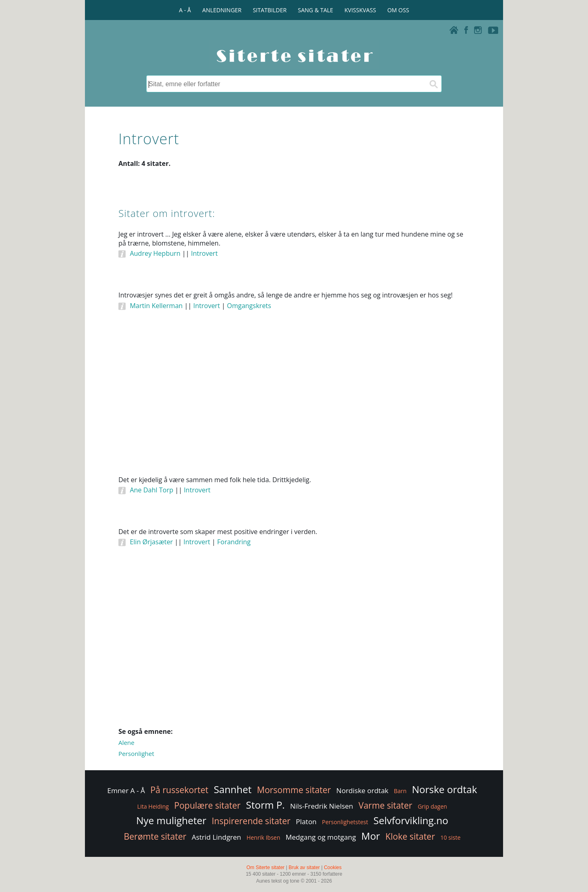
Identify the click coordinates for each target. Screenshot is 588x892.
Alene (126, 742)
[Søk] (433, 84)
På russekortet (179, 790)
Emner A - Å (126, 790)
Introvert (204, 253)
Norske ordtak (445, 789)
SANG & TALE (316, 10)
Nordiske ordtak (363, 790)
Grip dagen (432, 806)
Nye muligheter (171, 820)
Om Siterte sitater (265, 867)
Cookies (333, 867)
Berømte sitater (155, 836)
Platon (306, 822)
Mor (371, 836)
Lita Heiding (153, 806)
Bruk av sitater (304, 867)
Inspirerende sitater (251, 821)
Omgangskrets (249, 306)
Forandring (234, 542)
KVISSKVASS (360, 10)
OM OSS (398, 10)
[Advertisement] (294, 404)
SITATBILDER (270, 10)
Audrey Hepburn (155, 253)
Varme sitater (385, 805)
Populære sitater (208, 805)
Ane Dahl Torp (151, 490)
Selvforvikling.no (411, 820)
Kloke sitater (410, 836)
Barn (400, 791)
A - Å (185, 10)
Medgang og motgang (321, 837)
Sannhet (233, 789)
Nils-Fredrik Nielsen (322, 806)
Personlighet (136, 753)
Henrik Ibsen (264, 837)
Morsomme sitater (294, 790)
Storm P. (265, 805)
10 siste (450, 837)
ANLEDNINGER (222, 10)
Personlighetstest (345, 822)
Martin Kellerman (156, 306)
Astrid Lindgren (216, 837)
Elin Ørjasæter (151, 542)
